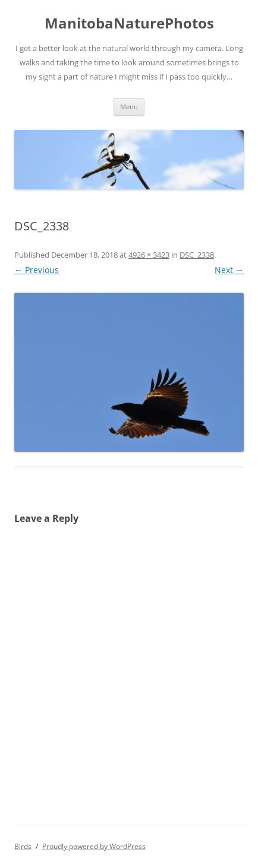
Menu (129, 107)
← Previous (37, 270)
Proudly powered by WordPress (94, 846)
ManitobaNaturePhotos (129, 23)
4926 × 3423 (149, 255)
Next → (229, 270)
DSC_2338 (197, 255)
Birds (23, 846)
